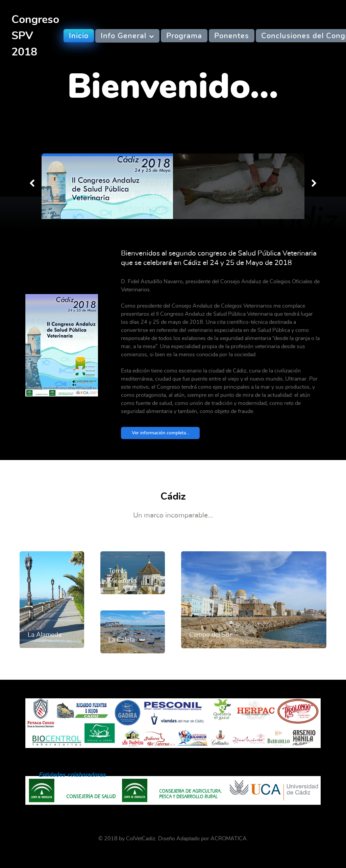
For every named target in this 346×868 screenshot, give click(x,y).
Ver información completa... (160, 433)
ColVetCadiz (141, 839)
